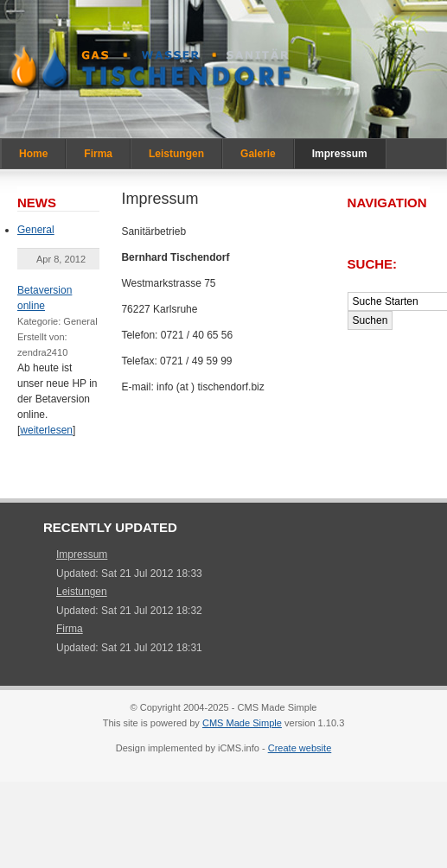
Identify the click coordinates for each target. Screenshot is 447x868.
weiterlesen (46, 430)
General (36, 230)
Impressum (340, 154)
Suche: (374, 264)
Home (33, 154)
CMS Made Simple (242, 723)
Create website (300, 748)
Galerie (258, 154)
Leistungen (176, 154)
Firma (98, 154)
